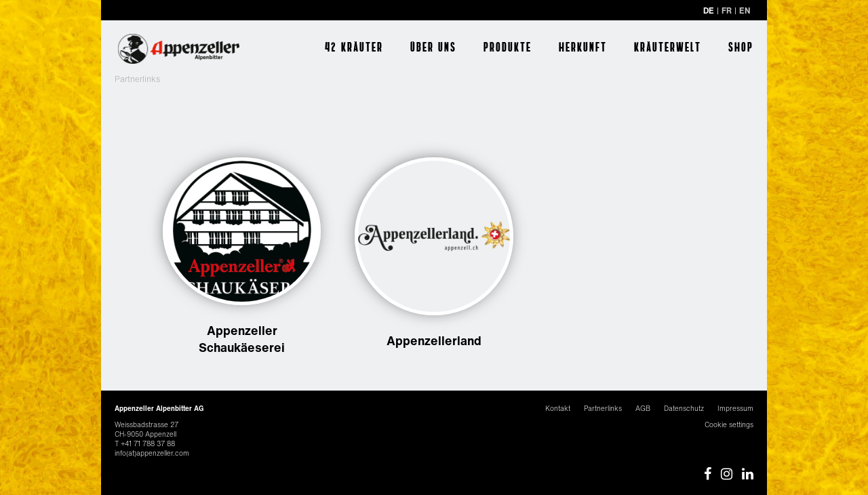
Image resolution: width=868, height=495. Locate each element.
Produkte (508, 47)
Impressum (735, 409)
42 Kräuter (354, 47)
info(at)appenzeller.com (152, 453)
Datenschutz (684, 409)
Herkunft (583, 47)
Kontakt (558, 409)
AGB (643, 409)
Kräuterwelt (668, 47)
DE (709, 11)
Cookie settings (729, 425)
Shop (741, 47)
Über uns (433, 47)
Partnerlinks (603, 409)
